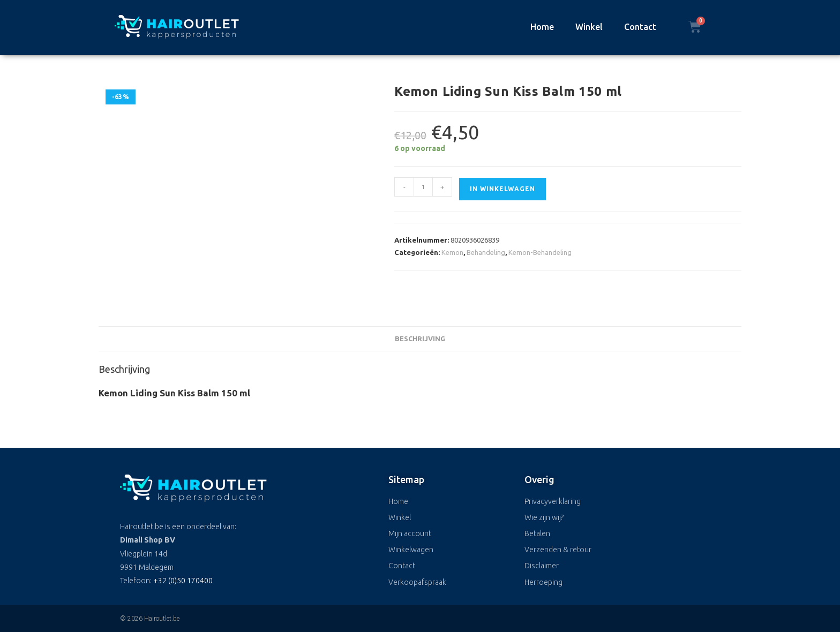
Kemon (452, 252)
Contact (640, 27)
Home (542, 27)
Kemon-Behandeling (540, 252)
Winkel (589, 27)
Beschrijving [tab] (420, 338)
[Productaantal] (423, 187)
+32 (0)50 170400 (183, 581)
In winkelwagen (502, 189)
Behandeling (486, 252)
